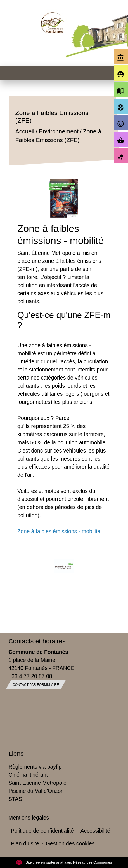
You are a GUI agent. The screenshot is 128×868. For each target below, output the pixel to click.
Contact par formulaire (36, 685)
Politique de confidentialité (42, 831)
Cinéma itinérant (28, 775)
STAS (15, 799)
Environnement (59, 131)
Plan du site (25, 843)
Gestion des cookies (70, 843)
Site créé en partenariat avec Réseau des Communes (64, 862)
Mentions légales (29, 818)
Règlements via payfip (35, 767)
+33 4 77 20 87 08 (30, 676)
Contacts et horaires (37, 641)
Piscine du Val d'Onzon (36, 791)
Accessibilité (95, 831)
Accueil (25, 131)
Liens (16, 754)
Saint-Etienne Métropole (37, 783)
